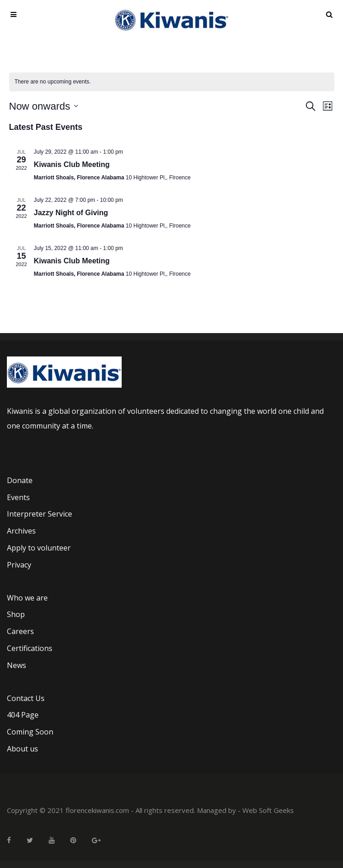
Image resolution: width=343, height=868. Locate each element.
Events (18, 497)
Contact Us (26, 698)
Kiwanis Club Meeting (72, 164)
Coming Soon (30, 732)
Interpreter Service (39, 514)
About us (22, 749)
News (17, 665)
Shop (16, 614)
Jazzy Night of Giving (71, 213)
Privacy (19, 565)
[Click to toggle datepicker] (44, 106)
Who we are (27, 598)
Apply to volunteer (39, 548)
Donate (20, 480)
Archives (21, 531)
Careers (20, 631)
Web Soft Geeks (268, 810)
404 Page (23, 715)
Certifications (30, 648)
